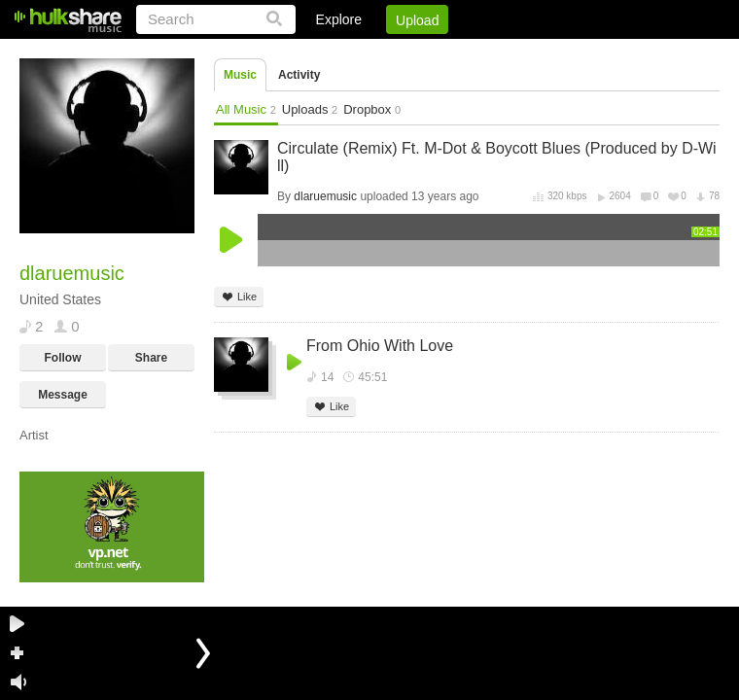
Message (63, 395)
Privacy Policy (611, 53)
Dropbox (372, 109)
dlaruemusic (325, 196)
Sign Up (388, 53)
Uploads (310, 109)
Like (239, 297)
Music (240, 75)
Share (151, 358)
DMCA (520, 53)
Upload (417, 20)
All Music (246, 109)
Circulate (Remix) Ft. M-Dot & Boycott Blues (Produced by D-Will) (497, 157)
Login (318, 53)
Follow (63, 358)
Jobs (456, 53)
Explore (339, 19)
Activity (299, 75)
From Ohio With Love (380, 346)
